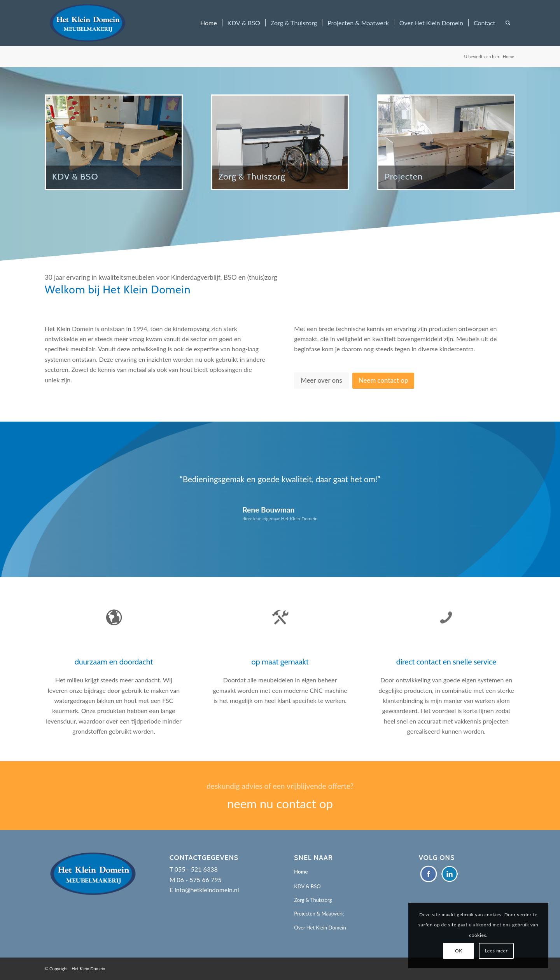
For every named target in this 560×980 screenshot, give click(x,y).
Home (301, 872)
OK (459, 951)
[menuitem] (209, 23)
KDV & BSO (307, 886)
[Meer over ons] (321, 380)
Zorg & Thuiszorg (313, 900)
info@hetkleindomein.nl (207, 890)
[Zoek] (508, 23)
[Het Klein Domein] (87, 23)
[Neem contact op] (383, 381)
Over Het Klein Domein (320, 928)
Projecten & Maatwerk (319, 914)
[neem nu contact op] (280, 796)
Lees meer (496, 951)
